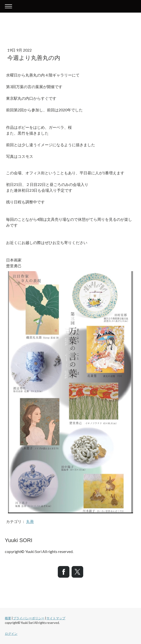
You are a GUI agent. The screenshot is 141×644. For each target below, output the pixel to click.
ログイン (11, 634)
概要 (8, 618)
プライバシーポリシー (29, 618)
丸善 (30, 521)
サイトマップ (56, 618)
